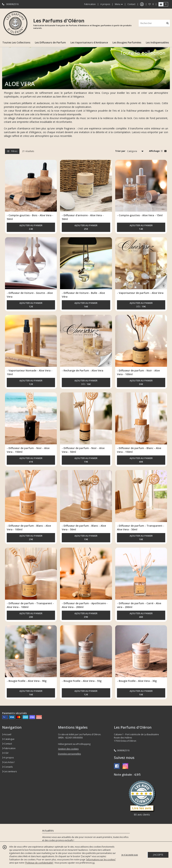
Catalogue (8, 739)
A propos (8, 758)
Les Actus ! (8, 762)
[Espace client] (142, 4)
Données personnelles (69, 754)
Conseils (7, 767)
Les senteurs (9, 771)
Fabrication (9, 748)
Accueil (7, 734)
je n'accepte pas (130, 855)
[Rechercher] (168, 23)
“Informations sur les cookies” (101, 860)
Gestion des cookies (68, 749)
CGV (5, 753)
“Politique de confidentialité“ (39, 863)
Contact (131, 4)
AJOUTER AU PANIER (31, 227)
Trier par (120, 151)
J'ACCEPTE (158, 855)
